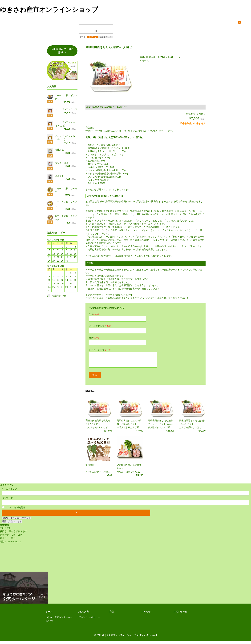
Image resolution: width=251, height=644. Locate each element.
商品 (112, 615)
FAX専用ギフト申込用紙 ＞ (62, 53)
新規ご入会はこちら (12, 524)
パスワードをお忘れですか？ (16, 521)
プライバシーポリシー (89, 620)
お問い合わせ (180, 615)
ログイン (93, 39)
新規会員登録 (106, 39)
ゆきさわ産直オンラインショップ (49, 10)
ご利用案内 (83, 615)
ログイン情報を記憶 (14, 510)
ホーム (49, 615)
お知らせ (146, 615)
